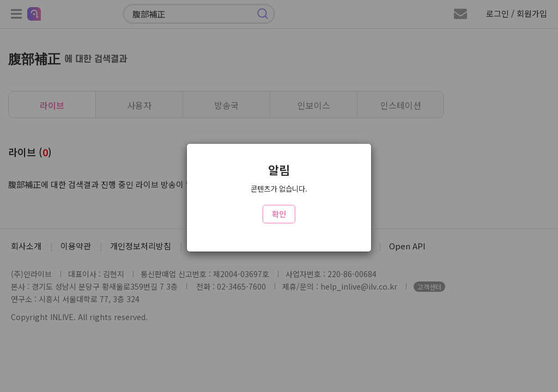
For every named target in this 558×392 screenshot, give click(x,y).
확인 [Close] (279, 214)
